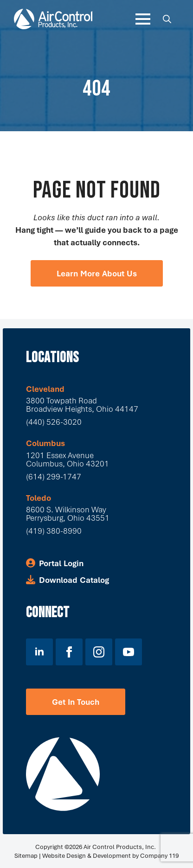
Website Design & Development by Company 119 (110, 855)
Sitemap (26, 855)
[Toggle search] (167, 19)
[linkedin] (39, 652)
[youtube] (129, 652)
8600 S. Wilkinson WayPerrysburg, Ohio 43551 (68, 514)
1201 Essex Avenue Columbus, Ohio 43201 (68, 459)
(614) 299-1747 (54, 476)
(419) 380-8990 (54, 531)
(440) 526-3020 (54, 422)
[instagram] (99, 652)
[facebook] (69, 652)
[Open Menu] (143, 19)
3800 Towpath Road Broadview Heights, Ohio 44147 (82, 405)
